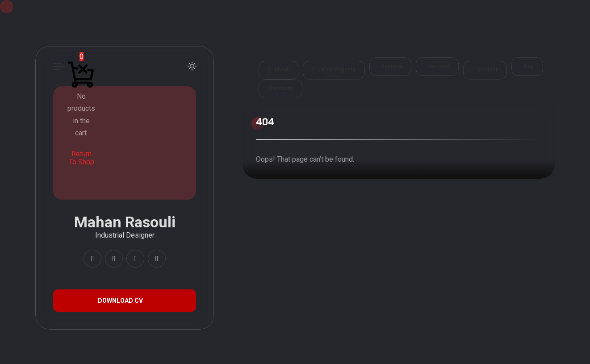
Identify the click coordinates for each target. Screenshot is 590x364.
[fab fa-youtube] (114, 259)
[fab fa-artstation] (135, 259)
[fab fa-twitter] (157, 259)
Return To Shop (82, 158)
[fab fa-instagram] (92, 259)
